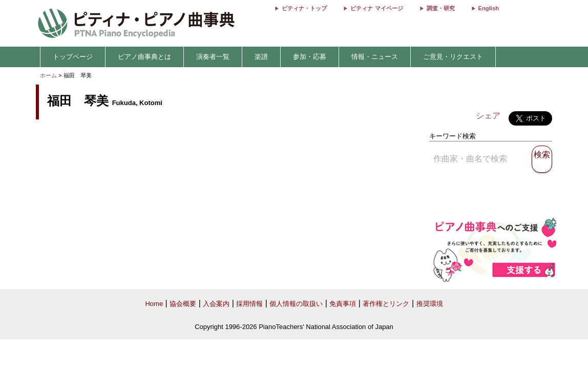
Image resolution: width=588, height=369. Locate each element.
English (489, 8)
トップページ (73, 57)
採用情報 (249, 304)
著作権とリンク (386, 304)
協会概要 (183, 304)
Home (154, 304)
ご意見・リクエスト (453, 57)
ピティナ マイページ (376, 8)
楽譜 (261, 57)
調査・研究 (441, 8)
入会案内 (216, 304)
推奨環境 (430, 304)
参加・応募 (310, 57)
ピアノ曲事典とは (144, 57)
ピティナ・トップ (304, 8)
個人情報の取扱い (296, 304)
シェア (488, 116)
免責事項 (343, 304)
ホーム (48, 75)
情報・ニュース (375, 57)
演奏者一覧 (213, 57)
